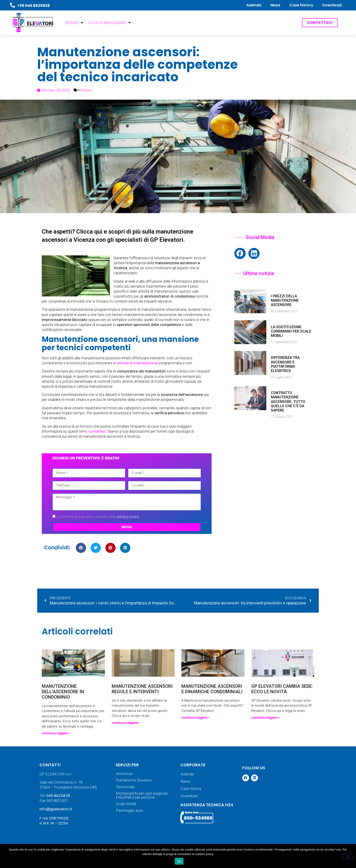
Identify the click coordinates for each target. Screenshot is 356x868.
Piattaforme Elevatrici (134, 780)
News (275, 5)
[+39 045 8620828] (12, 5)
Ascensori (124, 774)
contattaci (97, 431)
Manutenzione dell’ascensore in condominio (63, 692)
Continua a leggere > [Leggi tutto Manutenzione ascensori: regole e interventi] (126, 723)
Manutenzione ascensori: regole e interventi (143, 689)
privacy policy (128, 517)
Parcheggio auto (130, 810)
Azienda (254, 5)
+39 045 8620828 (34, 6)
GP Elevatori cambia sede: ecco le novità (282, 689)
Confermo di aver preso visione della (98, 517)
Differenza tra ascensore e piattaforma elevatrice (285, 364)
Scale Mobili (126, 804)
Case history (301, 5)
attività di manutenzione (137, 363)
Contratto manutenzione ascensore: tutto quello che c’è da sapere (288, 402)
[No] (348, 856)
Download (332, 5)
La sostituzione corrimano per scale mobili (291, 331)
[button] (74, 23)
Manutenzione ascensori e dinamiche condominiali (212, 689)
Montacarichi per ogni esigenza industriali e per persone (142, 795)
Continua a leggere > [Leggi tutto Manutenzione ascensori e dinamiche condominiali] (195, 718)
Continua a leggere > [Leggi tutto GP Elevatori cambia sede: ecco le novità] (265, 718)
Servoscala (125, 787)
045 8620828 (58, 796)
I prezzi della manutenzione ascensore (285, 300)
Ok (179, 861)
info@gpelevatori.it (56, 809)
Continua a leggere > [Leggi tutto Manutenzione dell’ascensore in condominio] (56, 733)
